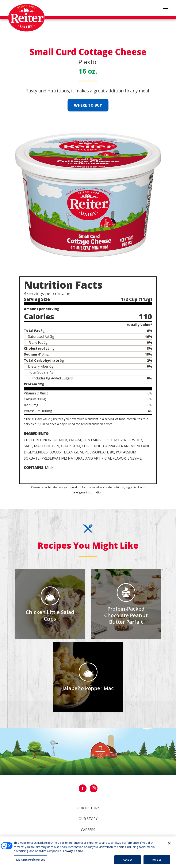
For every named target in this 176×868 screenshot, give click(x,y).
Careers (88, 830)
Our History (88, 808)
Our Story (88, 819)
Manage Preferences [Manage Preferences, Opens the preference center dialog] (31, 861)
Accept (128, 861)
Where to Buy (88, 105)
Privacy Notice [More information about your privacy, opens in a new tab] (73, 853)
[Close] (169, 845)
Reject (157, 861)
